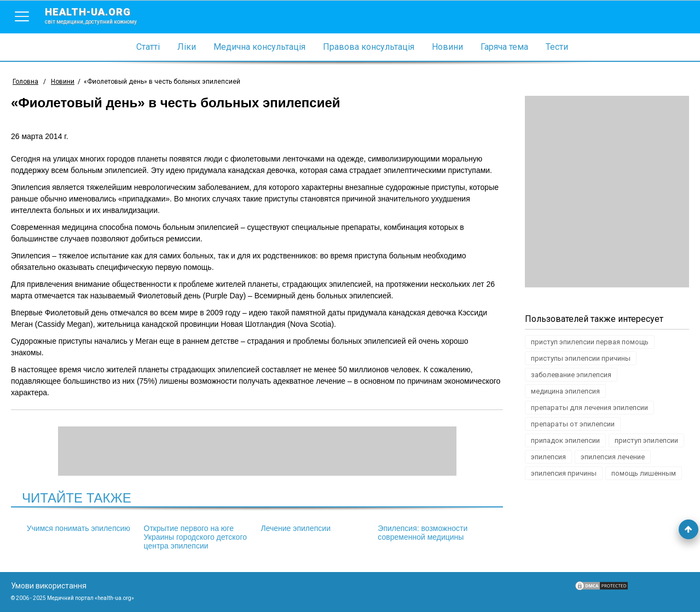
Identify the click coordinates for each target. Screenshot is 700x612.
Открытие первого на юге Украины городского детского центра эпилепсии (195, 537)
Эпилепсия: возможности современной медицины (423, 533)
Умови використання (49, 586)
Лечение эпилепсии (296, 528)
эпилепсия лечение (613, 457)
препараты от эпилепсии (573, 424)
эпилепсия (548, 457)
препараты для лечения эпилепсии (589, 408)
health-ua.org (100, 15)
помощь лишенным (644, 473)
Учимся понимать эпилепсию (79, 528)
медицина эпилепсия (565, 391)
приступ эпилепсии (646, 440)
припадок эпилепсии (565, 440)
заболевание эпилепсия (571, 375)
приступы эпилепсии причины (581, 358)
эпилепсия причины (564, 473)
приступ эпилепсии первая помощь (590, 342)
